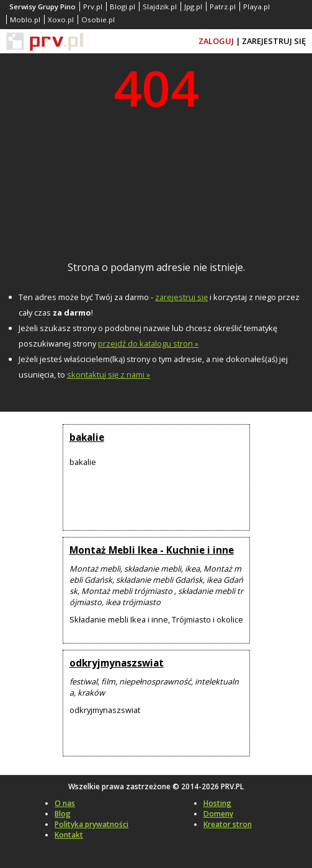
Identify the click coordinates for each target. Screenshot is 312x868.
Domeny (218, 814)
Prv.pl (93, 7)
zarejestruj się (181, 297)
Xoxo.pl (61, 20)
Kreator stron (228, 824)
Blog (63, 814)
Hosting (217, 803)
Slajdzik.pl (160, 7)
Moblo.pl (25, 20)
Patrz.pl (223, 7)
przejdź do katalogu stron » (148, 343)
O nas (65, 803)
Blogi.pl (123, 7)
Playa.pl (256, 7)
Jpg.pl (193, 7)
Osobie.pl (98, 20)
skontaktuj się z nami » (109, 374)
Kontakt (69, 835)
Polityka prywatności (91, 824)
